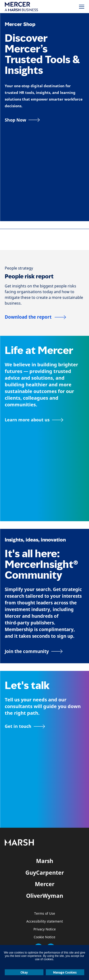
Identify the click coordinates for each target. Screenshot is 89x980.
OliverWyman (45, 896)
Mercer (45, 884)
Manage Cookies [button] (65, 972)
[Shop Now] (22, 120)
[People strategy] (19, 268)
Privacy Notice (45, 929)
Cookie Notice (44, 937)
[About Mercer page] (34, 420)
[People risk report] (35, 317)
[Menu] (82, 7)
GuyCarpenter (45, 873)
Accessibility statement (45, 921)
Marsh (45, 861)
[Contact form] (25, 726)
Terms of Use (45, 914)
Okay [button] (24, 972)
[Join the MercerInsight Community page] (44, 651)
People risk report (29, 276)
